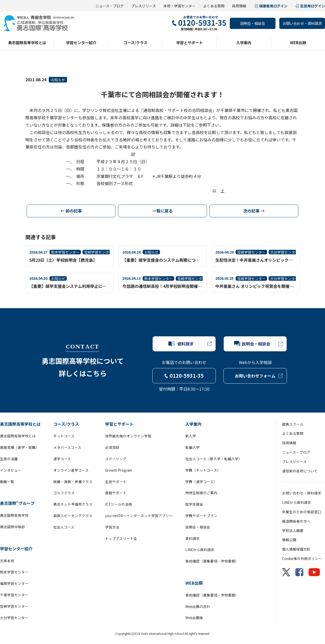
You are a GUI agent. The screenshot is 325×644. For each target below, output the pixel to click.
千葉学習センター (14, 595)
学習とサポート (190, 43)
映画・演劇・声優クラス (73, 482)
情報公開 (289, 540)
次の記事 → (254, 211)
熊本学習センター (14, 572)
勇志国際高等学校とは (27, 43)
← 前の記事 (71, 211)
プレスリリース (144, 6)
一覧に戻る (162, 211)
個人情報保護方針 (296, 549)
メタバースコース (67, 447)
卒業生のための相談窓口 (302, 512)
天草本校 (7, 561)
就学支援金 (194, 504)
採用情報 (239, 6)
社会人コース (64, 527)
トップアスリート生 (121, 538)
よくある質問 (214, 6)
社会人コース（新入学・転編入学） (214, 459)
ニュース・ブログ (110, 6)
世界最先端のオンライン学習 (128, 436)
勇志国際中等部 (12, 527)
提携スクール (293, 424)
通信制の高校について (300, 471)
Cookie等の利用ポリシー (302, 558)
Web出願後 (194, 618)
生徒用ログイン (313, 6)
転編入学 (192, 447)
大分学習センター (14, 618)
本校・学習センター (180, 6)
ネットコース (64, 436)
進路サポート (116, 493)
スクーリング (116, 459)
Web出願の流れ (198, 606)
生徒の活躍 (9, 459)
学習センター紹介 (81, 43)
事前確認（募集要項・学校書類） (212, 561)
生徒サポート (116, 482)
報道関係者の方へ (296, 521)
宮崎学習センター (14, 606)
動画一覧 (7, 482)
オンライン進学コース (71, 470)
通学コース (62, 459)
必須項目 (112, 447)
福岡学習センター (14, 583)
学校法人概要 (293, 531)
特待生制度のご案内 (201, 493)
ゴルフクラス (64, 493)
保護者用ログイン (273, 6)
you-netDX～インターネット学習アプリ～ (139, 516)
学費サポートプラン (201, 516)
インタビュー (11, 470)
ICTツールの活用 (119, 504)
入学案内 (244, 43)
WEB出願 (298, 43)
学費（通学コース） (201, 482)
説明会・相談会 (253, 23)
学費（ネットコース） (203, 470)
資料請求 (192, 538)
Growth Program (119, 470)
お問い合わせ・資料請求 (302, 23)
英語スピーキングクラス (73, 516)
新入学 (191, 436)
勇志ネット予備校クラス (73, 504)
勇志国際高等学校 (14, 515)
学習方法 (112, 527)
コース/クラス (135, 43)
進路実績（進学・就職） (20, 447)
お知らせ (58, 80)
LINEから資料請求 (200, 550)
